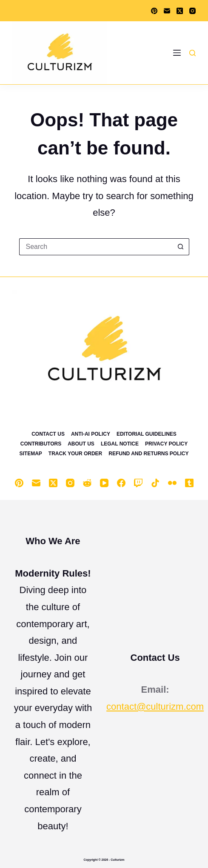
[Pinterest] (154, 11)
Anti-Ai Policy (91, 434)
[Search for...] (96, 247)
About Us (81, 444)
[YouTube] (104, 483)
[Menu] (177, 53)
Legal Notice (120, 444)
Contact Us (48, 434)
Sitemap (30, 454)
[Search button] (181, 247)
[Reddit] (87, 483)
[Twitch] (138, 483)
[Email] (167, 11)
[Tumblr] (189, 483)
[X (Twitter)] (180, 11)
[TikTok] (155, 483)
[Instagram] (192, 11)
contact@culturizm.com (155, 707)
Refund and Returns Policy (148, 454)
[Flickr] (172, 483)
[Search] (192, 53)
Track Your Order (75, 454)
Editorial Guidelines (147, 434)
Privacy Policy (166, 444)
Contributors (41, 444)
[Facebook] (121, 483)
